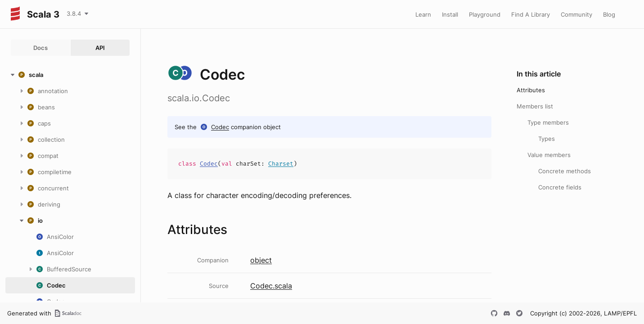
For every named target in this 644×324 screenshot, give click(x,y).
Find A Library (531, 14)
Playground (485, 14)
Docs (41, 48)
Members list (535, 106)
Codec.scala (271, 286)
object (261, 260)
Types (547, 139)
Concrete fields (560, 187)
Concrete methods (565, 171)
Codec (220, 127)
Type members (548, 122)
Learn (423, 14)
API (100, 48)
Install (450, 14)
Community (576, 14)
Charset (281, 164)
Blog (609, 14)
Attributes (531, 90)
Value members (549, 155)
